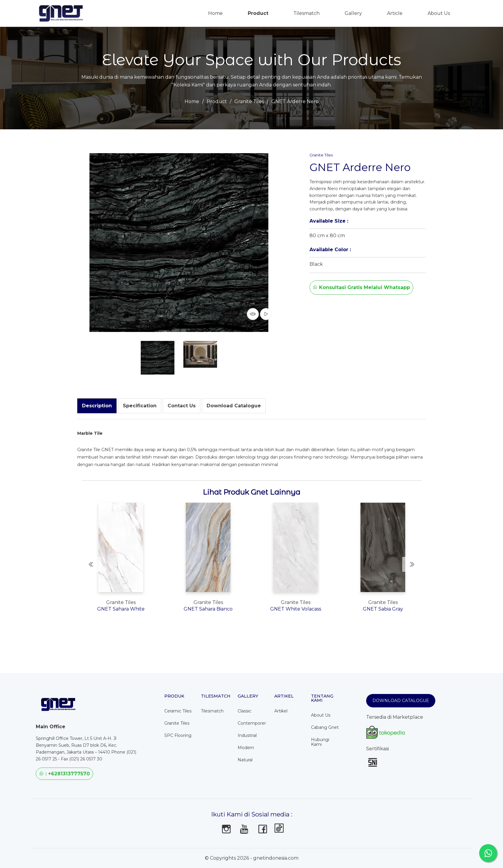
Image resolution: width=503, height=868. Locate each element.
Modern (246, 748)
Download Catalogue (401, 701)
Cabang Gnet (325, 727)
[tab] (97, 406)
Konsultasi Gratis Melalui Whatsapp (361, 287)
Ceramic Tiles (178, 711)
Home (192, 101)
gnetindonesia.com (276, 858)
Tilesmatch (307, 13)
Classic (244, 711)
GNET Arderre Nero (295, 101)
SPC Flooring (178, 735)
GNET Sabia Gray (383, 609)
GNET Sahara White (121, 609)
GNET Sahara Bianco (208, 609)
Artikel (281, 711)
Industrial (247, 735)
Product (258, 13)
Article (395, 13)
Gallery (353, 13)
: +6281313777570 (64, 774)
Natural (245, 760)
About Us (439, 13)
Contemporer (252, 723)
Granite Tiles (249, 101)
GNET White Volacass (296, 609)
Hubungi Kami (320, 742)
